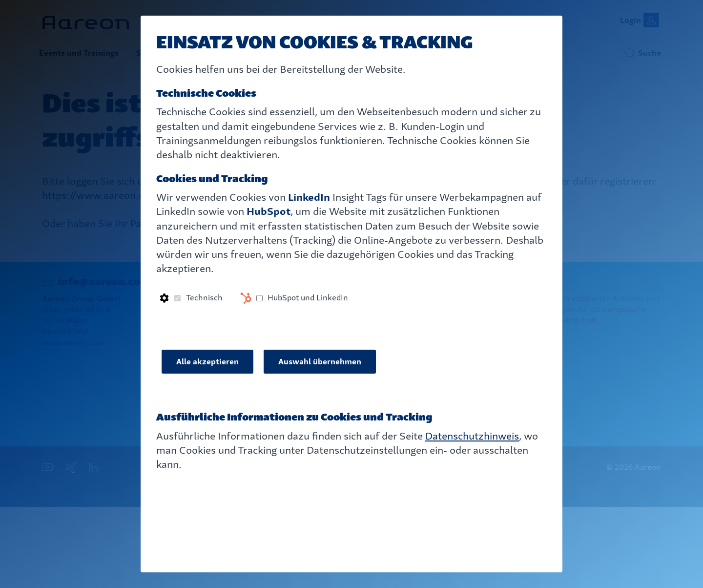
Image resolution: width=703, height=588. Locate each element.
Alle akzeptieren (207, 362)
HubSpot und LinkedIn (308, 298)
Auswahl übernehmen (320, 362)
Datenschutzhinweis (472, 436)
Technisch (204, 298)
